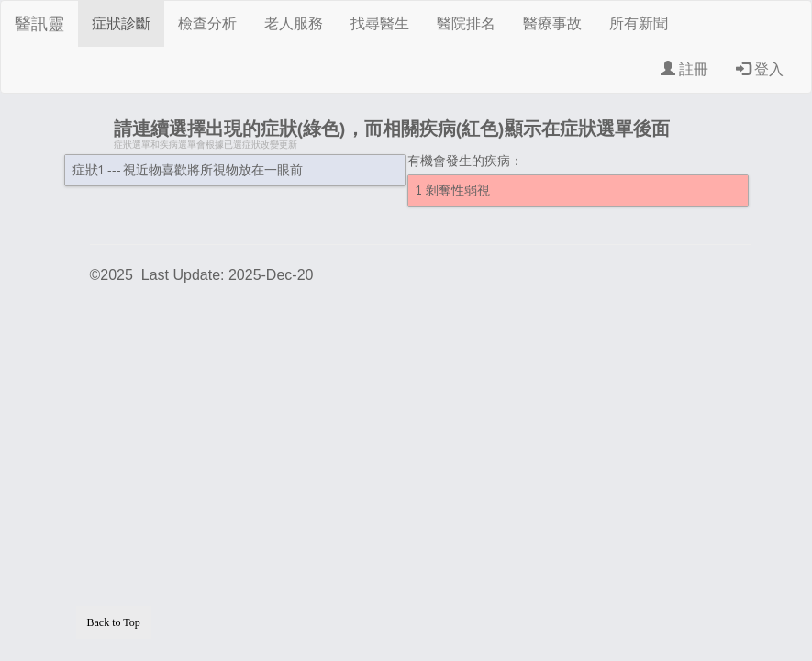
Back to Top (114, 622)
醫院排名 (466, 23)
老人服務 (294, 23)
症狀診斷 (121, 23)
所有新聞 (639, 23)
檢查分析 (207, 23)
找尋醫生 (380, 23)
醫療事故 (552, 23)
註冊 (684, 69)
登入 (760, 69)
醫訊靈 (39, 24)
